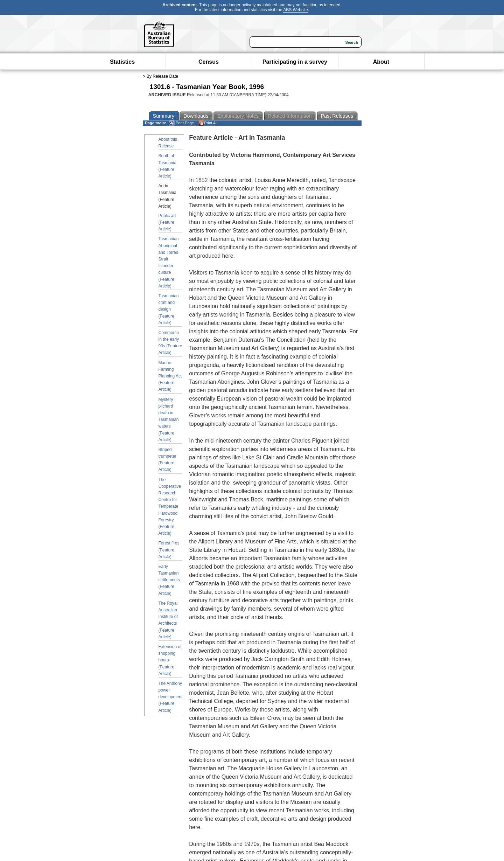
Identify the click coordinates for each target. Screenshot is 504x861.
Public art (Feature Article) (167, 222)
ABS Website (295, 10)
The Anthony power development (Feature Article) (171, 697)
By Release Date (162, 76)
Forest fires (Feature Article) (169, 550)
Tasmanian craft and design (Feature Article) (169, 309)
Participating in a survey (295, 62)
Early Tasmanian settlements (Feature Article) (169, 580)
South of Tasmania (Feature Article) (167, 166)
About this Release (168, 143)
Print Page (181, 123)
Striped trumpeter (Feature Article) (167, 460)
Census (209, 62)
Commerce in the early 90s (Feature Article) (170, 343)
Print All (208, 123)
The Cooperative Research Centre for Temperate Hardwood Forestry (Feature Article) (170, 507)
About (381, 62)
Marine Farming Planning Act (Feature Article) (170, 376)
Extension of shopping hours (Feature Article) (170, 660)
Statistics (122, 62)
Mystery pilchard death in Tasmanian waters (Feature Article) (169, 420)
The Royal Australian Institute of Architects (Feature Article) (168, 620)
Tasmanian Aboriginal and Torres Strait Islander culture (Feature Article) (169, 262)
